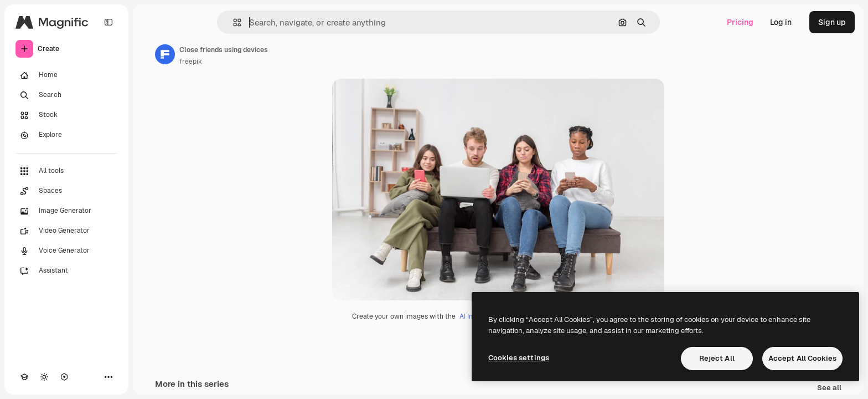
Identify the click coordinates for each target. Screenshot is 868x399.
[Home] (66, 75)
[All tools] (66, 171)
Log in (781, 22)
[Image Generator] (66, 211)
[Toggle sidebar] (108, 22)
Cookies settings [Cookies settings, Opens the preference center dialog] (519, 358)
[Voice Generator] (66, 251)
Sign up (832, 22)
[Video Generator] (66, 231)
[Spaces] (66, 191)
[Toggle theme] (44, 377)
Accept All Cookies (802, 358)
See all (829, 388)
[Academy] (24, 377)
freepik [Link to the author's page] (191, 62)
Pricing (740, 22)
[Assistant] (66, 271)
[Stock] (66, 115)
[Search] (66, 95)
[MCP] (64, 377)
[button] (233, 22)
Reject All (717, 358)
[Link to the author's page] (165, 54)
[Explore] (66, 135)
